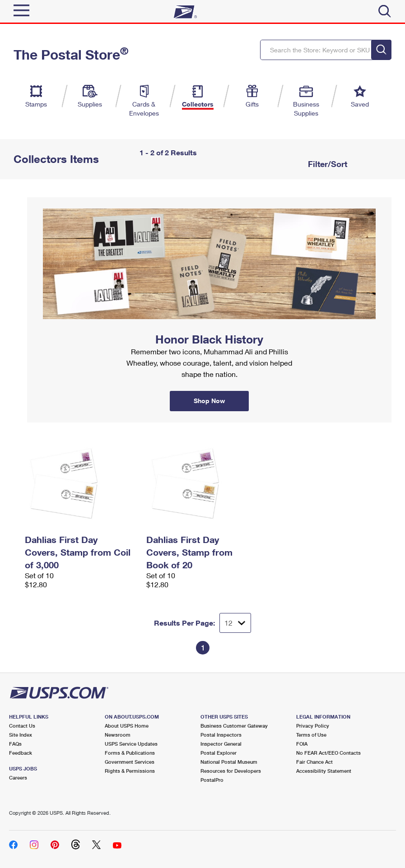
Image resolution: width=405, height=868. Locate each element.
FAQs (15, 744)
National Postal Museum (229, 762)
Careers (18, 777)
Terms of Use (311, 735)
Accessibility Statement (324, 771)
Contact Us (22, 726)
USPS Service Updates (131, 744)
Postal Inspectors (221, 735)
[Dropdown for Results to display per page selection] (235, 623)
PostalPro (212, 780)
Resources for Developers (231, 771)
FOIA (302, 744)
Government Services (130, 762)
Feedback (21, 753)
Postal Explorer (219, 753)
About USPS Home (127, 726)
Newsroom (118, 735)
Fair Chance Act (314, 762)
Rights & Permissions (130, 771)
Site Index (21, 735)
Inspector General (221, 744)
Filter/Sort (326, 164)
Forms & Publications (130, 753)
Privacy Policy (313, 726)
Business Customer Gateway (234, 726)
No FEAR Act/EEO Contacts (328, 753)
